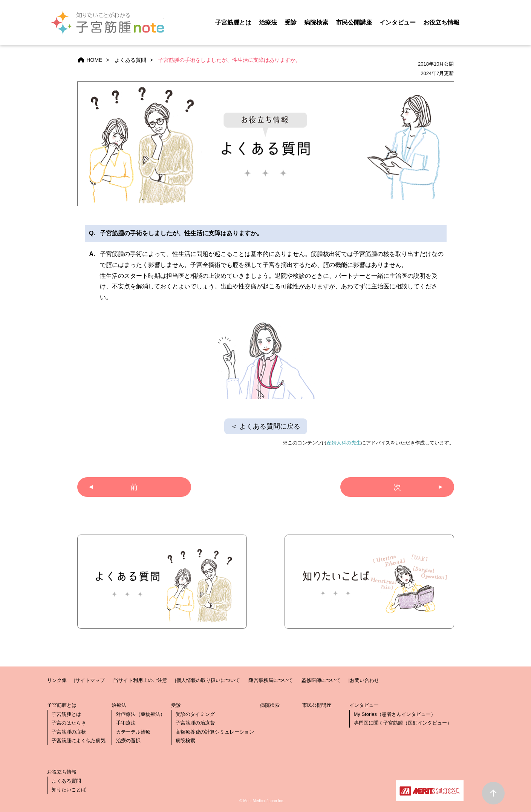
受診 (291, 22)
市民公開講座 (317, 705)
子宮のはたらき (69, 723)
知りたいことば (69, 790)
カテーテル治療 (133, 732)
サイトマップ (90, 680)
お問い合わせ (364, 680)
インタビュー (398, 22)
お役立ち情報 (441, 22)
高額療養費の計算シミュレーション (215, 732)
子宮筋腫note (107, 23)
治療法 (268, 22)
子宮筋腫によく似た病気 (79, 741)
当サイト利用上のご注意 (140, 680)
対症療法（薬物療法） (141, 714)
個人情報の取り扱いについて (208, 680)
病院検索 (185, 741)
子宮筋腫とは (233, 22)
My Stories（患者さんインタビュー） (395, 714)
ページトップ (493, 793)
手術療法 (126, 723)
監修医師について (321, 680)
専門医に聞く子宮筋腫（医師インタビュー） (403, 723)
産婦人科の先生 (344, 443)
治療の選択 (128, 741)
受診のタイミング (195, 714)
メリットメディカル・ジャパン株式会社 (430, 791)
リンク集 (57, 680)
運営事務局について (271, 680)
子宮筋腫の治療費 (195, 723)
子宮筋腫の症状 (69, 732)
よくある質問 (66, 781)
